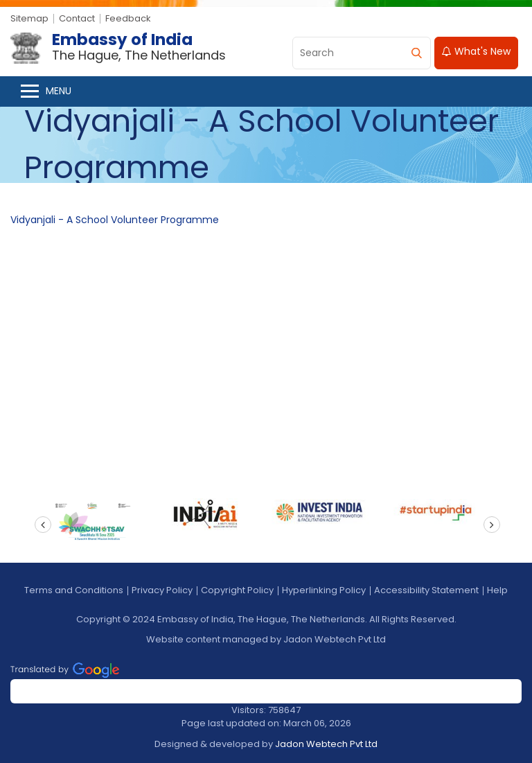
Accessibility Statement (426, 590)
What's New (476, 51)
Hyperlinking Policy (324, 590)
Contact (77, 18)
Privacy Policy (162, 590)
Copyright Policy (237, 590)
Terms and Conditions (74, 590)
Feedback (128, 18)
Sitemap (29, 18)
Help (497, 590)
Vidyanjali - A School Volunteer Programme (115, 220)
